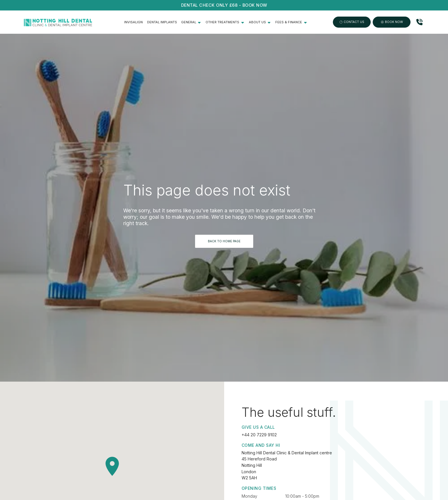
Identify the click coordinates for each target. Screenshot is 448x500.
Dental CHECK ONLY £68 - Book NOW (224, 5)
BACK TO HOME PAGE (224, 241)
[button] (191, 22)
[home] (58, 22)
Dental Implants (162, 22)
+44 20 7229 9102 (259, 435)
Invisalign (133, 22)
